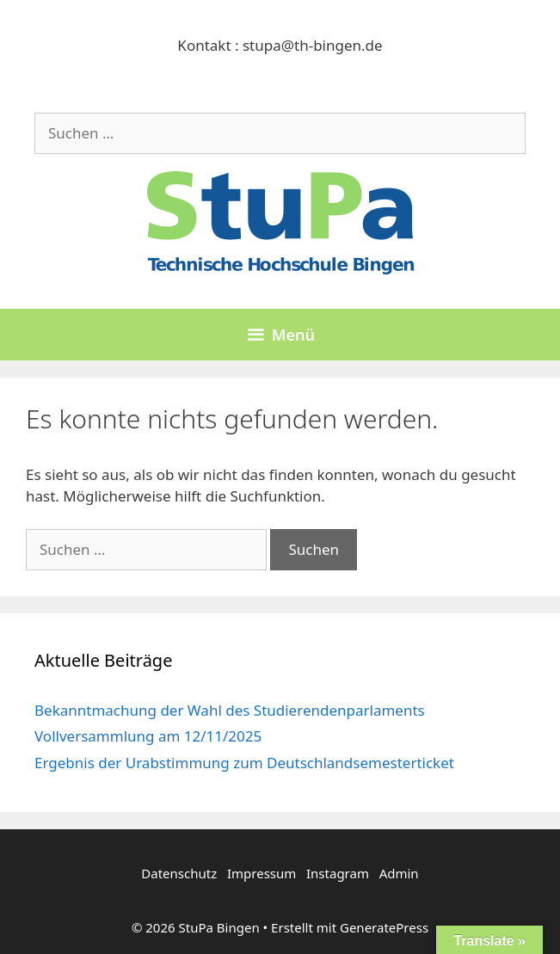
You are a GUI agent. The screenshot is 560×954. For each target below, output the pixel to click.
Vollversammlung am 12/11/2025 (148, 736)
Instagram (338, 873)
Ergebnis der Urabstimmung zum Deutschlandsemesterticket (244, 763)
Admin (399, 873)
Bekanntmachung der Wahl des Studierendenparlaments (230, 710)
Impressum (262, 873)
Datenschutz (179, 873)
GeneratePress (384, 927)
